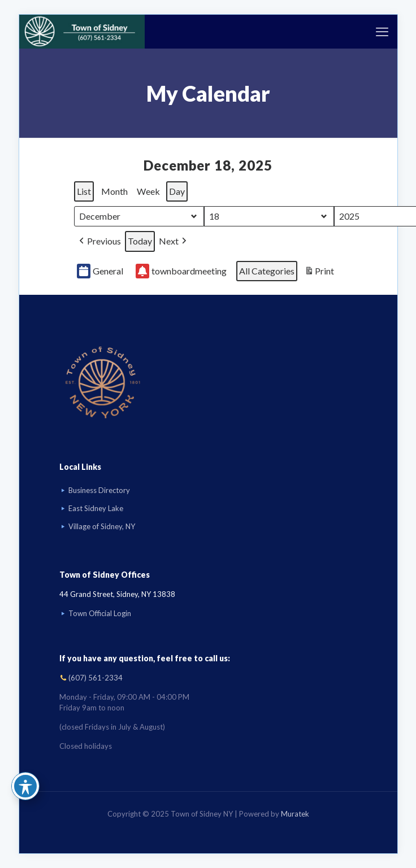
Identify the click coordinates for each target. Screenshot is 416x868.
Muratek (295, 814)
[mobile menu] (382, 32)
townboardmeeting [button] (181, 271)
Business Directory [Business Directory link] (99, 490)
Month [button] (114, 191)
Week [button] (148, 191)
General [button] (100, 271)
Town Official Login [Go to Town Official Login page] (100, 613)
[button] (99, 241)
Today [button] (140, 241)
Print (319, 273)
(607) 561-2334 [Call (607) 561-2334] (96, 678)
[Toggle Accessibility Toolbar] (25, 786)
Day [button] (177, 191)
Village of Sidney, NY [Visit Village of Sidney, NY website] (102, 526)
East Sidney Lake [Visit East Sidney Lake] (96, 508)
